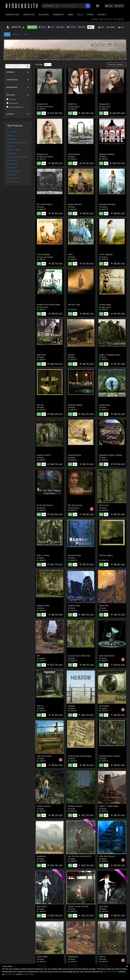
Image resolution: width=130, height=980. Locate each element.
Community (58, 15)
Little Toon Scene (44, 756)
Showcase (16, 34)
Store (51, 27)
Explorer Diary (74, 605)
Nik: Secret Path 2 (44, 204)
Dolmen (71, 355)
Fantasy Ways (105, 305)
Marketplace (13, 15)
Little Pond (41, 355)
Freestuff (71, 27)
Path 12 (40, 706)
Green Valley (12, 160)
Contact (102, 15)
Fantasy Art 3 (42, 104)
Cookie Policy (10, 974)
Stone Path (104, 605)
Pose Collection (43, 254)
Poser (90, 15)
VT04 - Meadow (106, 254)
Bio (91, 27)
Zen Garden (12, 175)
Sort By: (116, 65)
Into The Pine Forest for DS (18, 143)
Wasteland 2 (12, 164)
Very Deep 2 (12, 168)
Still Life (40, 405)
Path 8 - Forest (43, 555)
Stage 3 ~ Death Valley (109, 806)
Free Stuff (29, 15)
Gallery (60, 27)
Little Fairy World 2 (107, 656)
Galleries (44, 15)
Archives (27, 34)
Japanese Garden (107, 154)
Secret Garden (74, 154)
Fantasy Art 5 (42, 154)
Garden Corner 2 (14, 178)
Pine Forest (12, 132)
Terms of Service (111, 972)
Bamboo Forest (13, 171)
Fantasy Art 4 (105, 104)
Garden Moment (75, 204)
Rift (38, 656)
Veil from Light (74, 305)
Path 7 (71, 254)
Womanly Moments (107, 204)
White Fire (72, 104)
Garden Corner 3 (44, 806)
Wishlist (82, 27)
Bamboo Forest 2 (14, 150)
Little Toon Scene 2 (107, 856)
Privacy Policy (28, 974)
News (71, 15)
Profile (42, 27)
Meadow (10, 146)
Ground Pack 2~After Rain (79, 656)
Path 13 (10, 136)
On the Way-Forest (45, 505)
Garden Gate (105, 405)
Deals (80, 15)
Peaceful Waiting (75, 405)
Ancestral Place (13, 182)
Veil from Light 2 (106, 555)
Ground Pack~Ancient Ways (80, 756)
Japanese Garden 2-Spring (18, 157)
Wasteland (11, 139)
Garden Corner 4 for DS (78, 906)
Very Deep (11, 153)
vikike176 (43, 109)
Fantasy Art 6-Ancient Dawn (48, 305)
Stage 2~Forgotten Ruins (110, 355)
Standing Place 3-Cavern (110, 756)
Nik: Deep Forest (75, 505)
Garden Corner (43, 605)
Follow (32, 27)
